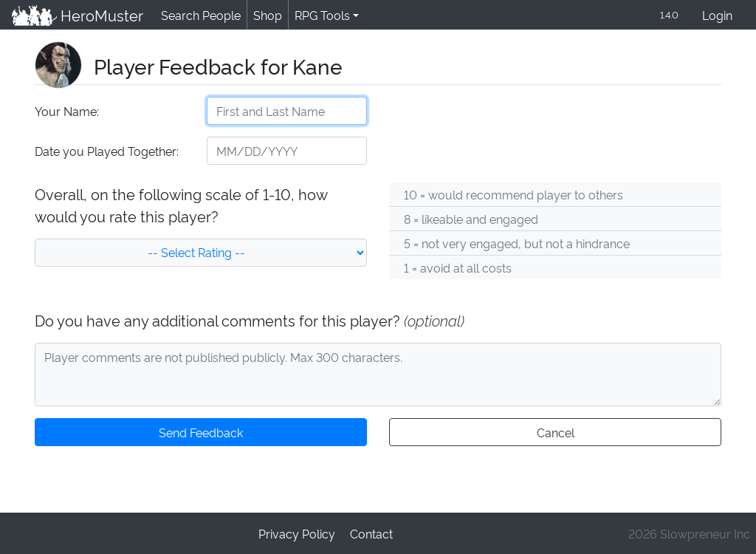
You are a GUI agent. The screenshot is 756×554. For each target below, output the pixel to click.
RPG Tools (319, 15)
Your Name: (66, 112)
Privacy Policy (298, 533)
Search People (199, 15)
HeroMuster (76, 16)
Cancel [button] (555, 433)
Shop (265, 15)
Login (717, 16)
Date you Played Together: (106, 152)
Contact (371, 533)
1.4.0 (668, 15)
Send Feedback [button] (201, 433)
